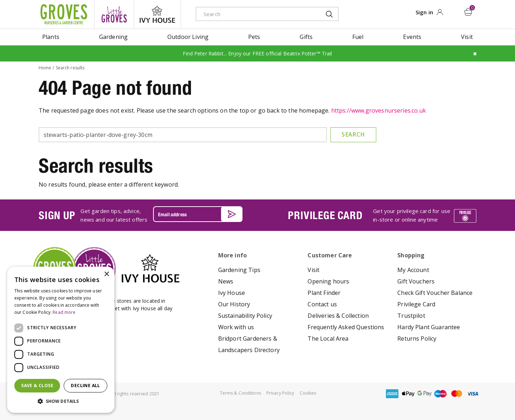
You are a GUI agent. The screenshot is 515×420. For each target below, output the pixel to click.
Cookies (308, 393)
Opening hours (328, 281)
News (226, 281)
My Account (413, 270)
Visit (313, 270)
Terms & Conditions (241, 393)
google (425, 394)
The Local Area (328, 339)
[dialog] (61, 340)
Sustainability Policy (245, 316)
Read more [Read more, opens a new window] (64, 312)
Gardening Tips (239, 270)
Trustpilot (411, 316)
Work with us (236, 327)
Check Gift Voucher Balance (435, 293)
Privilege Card (416, 304)
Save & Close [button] (37, 386)
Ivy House (232, 293)
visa (473, 394)
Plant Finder (324, 293)
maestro (441, 394)
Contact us (322, 304)
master (457, 394)
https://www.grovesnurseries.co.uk (379, 110)
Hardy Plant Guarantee (429, 327)
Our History (234, 304)
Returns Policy (417, 339)
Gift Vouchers (416, 281)
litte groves (114, 14)
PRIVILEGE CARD (325, 215)
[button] (61, 401)
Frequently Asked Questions (346, 327)
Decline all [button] (85, 386)
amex (392, 394)
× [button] (106, 274)
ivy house (157, 14)
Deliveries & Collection (338, 316)
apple (408, 394)
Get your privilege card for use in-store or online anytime (412, 215)
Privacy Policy (280, 393)
